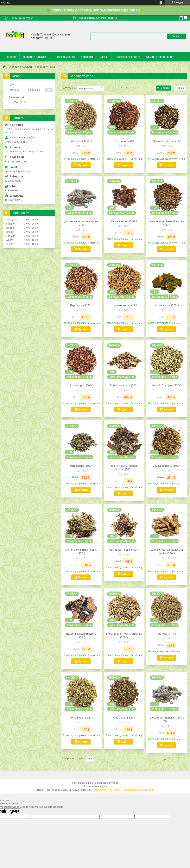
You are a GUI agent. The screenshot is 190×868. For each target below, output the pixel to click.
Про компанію (66, 57)
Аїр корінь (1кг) (167, 634)
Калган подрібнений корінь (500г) (167, 223)
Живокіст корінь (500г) (167, 141)
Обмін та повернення (160, 57)
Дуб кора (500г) (124, 141)
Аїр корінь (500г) (81, 141)
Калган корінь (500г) (124, 221)
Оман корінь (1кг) (124, 717)
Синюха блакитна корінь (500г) (81, 551)
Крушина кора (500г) (124, 305)
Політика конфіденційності (138, 790)
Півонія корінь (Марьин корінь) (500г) (124, 467)
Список (181, 88)
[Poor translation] (14, 812)
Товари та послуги (34, 57)
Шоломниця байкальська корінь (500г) (167, 551)
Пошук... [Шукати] (176, 36)
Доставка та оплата (127, 57)
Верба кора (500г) (81, 305)
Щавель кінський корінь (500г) (81, 635)
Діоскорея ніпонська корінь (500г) (81, 223)
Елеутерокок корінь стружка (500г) (124, 635)
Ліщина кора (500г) (167, 305)
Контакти (87, 57)
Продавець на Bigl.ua (95, 786)
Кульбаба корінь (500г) (167, 385)
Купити (83, 165)
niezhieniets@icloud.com (19, 171)
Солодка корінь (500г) (167, 466)
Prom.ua (114, 783)
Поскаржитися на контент (107, 790)
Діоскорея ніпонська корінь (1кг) (167, 719)
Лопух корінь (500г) (81, 385)
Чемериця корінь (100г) (124, 550)
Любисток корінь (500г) (124, 385)
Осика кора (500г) (81, 466)
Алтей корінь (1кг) (81, 717)
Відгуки (104, 57)
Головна (11, 57)
